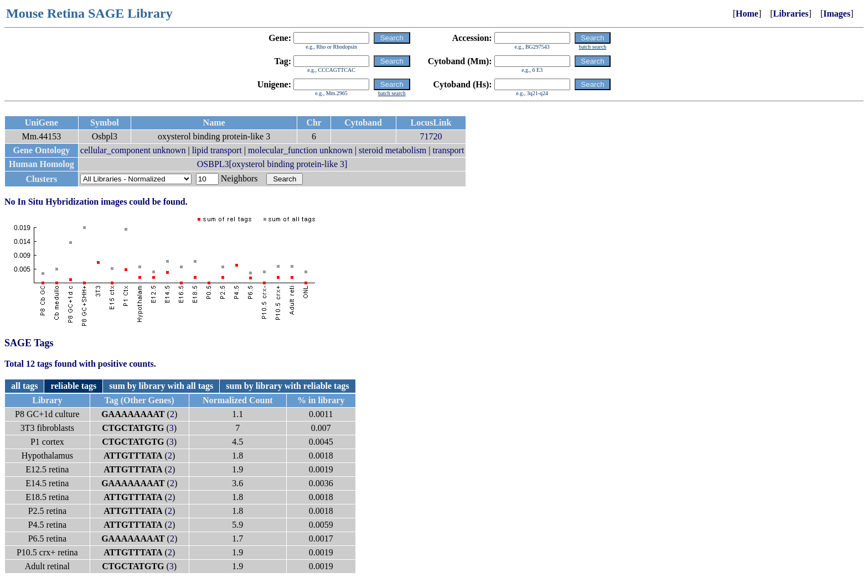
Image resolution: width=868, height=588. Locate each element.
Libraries (791, 14)
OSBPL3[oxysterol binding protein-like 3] (272, 164)
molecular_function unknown (300, 150)
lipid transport (217, 150)
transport (449, 150)
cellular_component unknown (133, 150)
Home (747, 14)
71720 (431, 136)
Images (837, 14)
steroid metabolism (392, 150)
